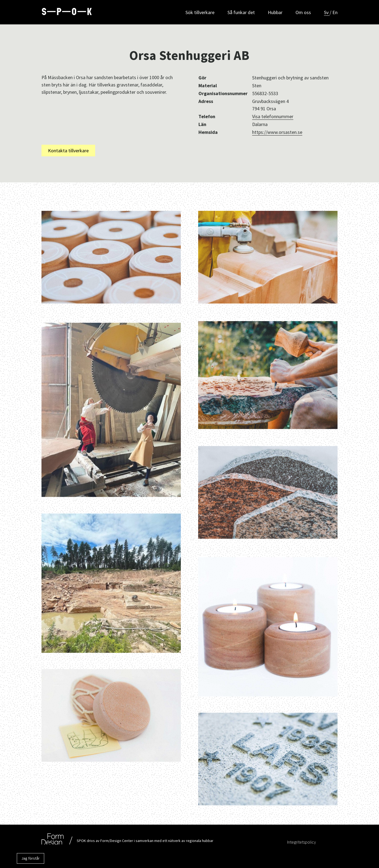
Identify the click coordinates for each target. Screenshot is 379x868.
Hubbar (275, 12)
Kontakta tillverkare (68, 151)
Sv (327, 12)
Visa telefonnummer (273, 116)
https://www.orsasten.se (277, 132)
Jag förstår (30, 858)
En (335, 12)
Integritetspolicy (301, 842)
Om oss (303, 12)
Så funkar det (241, 12)
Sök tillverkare (200, 12)
